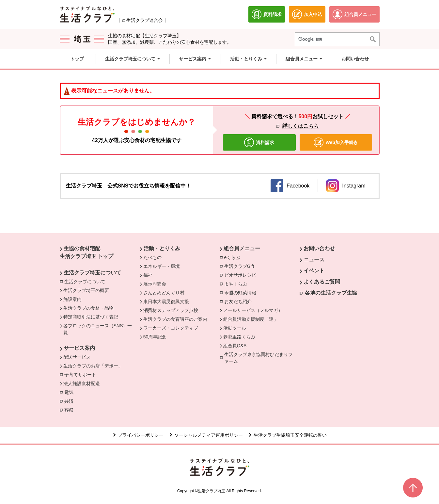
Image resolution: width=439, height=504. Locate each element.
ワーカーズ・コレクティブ (171, 328)
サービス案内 (79, 348)
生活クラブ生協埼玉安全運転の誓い (290, 435)
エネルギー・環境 (162, 266)
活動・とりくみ (162, 248)
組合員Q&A (235, 346)
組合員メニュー (242, 248)
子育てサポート (80, 375)
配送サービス (77, 357)
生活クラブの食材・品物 (88, 308)
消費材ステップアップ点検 (171, 310)
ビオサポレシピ (242, 275)
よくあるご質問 (322, 282)
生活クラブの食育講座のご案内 (175, 319)
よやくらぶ (237, 284)
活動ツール (235, 328)
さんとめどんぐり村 (164, 293)
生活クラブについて (86, 281)
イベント (314, 271)
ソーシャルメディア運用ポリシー (209, 435)
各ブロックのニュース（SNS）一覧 (98, 329)
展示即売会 (155, 284)
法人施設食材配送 (82, 383)
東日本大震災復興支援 (166, 301)
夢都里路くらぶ (239, 337)
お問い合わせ (319, 248)
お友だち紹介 (238, 301)
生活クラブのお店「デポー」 (93, 366)
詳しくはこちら (301, 126)
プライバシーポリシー (141, 435)
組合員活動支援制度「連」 (251, 319)
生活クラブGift (239, 266)
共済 (71, 401)
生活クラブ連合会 (145, 20)
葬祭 (71, 410)
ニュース (314, 260)
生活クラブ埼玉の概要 (86, 290)
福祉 (148, 275)
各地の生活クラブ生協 (331, 293)
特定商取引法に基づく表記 (91, 317)
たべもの (152, 257)
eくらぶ (232, 257)
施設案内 (72, 299)
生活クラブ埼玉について (92, 273)
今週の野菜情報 (242, 292)
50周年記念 (155, 337)
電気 (71, 392)
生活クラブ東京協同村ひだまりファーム (259, 358)
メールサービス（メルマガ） (253, 310)
